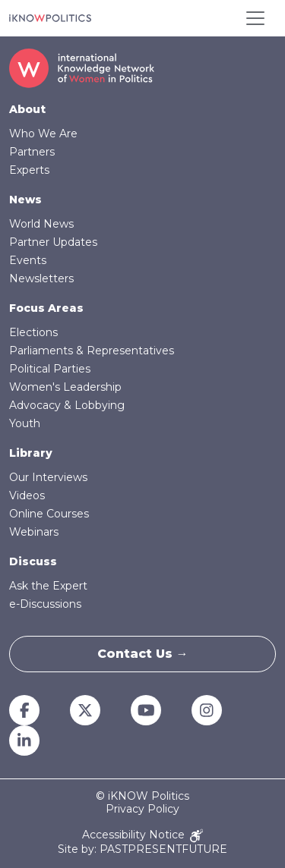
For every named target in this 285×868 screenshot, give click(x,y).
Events (28, 260)
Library (31, 453)
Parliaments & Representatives (92, 351)
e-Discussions (45, 604)
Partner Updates (53, 242)
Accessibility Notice (142, 836)
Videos (27, 495)
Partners (32, 152)
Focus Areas (46, 308)
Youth (25, 423)
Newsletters (41, 278)
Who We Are (43, 134)
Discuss (33, 561)
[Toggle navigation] (255, 18)
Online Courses (49, 514)
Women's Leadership (65, 387)
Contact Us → (143, 654)
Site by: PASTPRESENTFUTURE (142, 849)
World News (41, 224)
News (25, 200)
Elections (33, 332)
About (27, 109)
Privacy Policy (142, 809)
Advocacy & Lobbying (67, 405)
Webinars (34, 532)
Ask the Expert (48, 586)
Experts (29, 170)
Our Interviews (48, 477)
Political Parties (50, 369)
